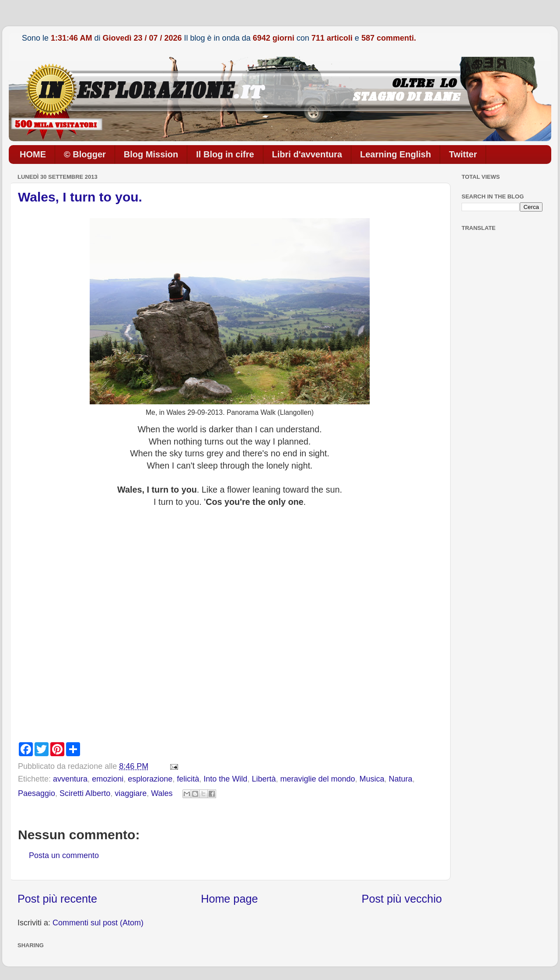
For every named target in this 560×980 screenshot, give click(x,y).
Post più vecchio (402, 899)
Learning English (395, 154)
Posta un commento (64, 855)
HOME (33, 154)
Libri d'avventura (307, 154)
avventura (70, 779)
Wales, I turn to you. (80, 197)
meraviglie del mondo (317, 779)
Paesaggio (37, 793)
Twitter (463, 154)
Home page (229, 899)
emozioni (108, 779)
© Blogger (85, 154)
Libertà (264, 779)
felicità (188, 779)
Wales (162, 793)
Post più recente (57, 899)
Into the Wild (225, 779)
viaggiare (131, 793)
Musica (372, 779)
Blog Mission (151, 154)
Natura (401, 779)
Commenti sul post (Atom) (98, 923)
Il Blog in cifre (225, 154)
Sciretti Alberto (85, 793)
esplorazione (150, 779)
